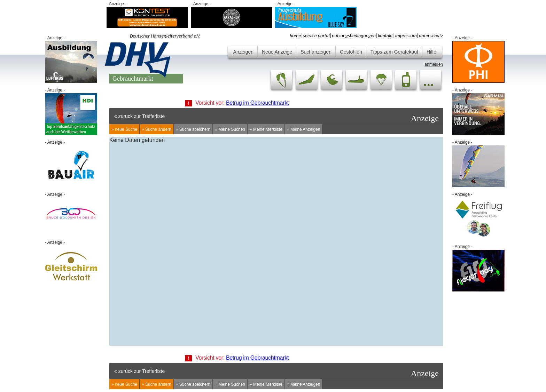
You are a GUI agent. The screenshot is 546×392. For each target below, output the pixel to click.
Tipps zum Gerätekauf (394, 52)
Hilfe (431, 52)
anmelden (434, 64)
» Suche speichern (193, 129)
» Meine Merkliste (266, 129)
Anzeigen (243, 52)
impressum (406, 36)
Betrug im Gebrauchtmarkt (257, 103)
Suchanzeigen (316, 52)
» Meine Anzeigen (303, 129)
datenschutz (431, 36)
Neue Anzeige (277, 52)
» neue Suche (124, 129)
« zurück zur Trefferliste (139, 116)
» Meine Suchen (230, 129)
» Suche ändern (157, 129)
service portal (317, 36)
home (295, 36)
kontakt (385, 36)
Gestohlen (351, 52)
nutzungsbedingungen (354, 36)
